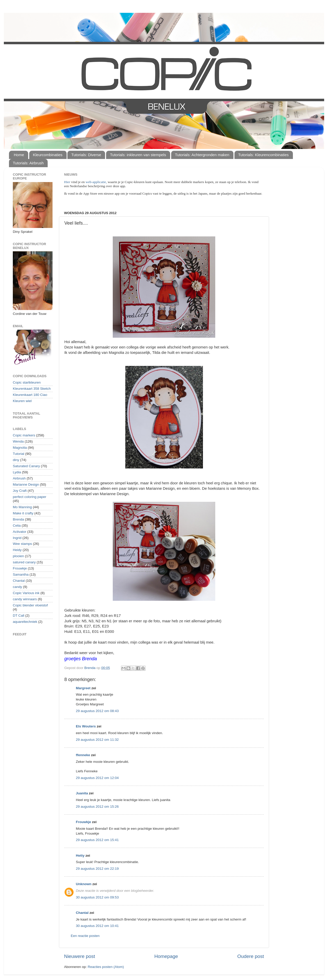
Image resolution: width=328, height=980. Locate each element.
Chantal (82, 913)
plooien (18, 556)
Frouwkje (83, 822)
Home (19, 155)
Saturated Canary (26, 466)
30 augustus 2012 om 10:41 (97, 926)
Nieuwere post (80, 956)
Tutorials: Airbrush (28, 163)
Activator (20, 532)
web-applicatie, (96, 182)
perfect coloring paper (30, 497)
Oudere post (251, 956)
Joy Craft (20, 491)
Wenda (18, 441)
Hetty (80, 856)
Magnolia (20, 448)
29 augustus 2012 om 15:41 (97, 840)
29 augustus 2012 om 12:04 (97, 778)
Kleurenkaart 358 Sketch (32, 389)
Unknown (84, 884)
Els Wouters (86, 726)
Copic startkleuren (27, 382)
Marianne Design (26, 484)
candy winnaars (25, 599)
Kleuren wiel (22, 401)
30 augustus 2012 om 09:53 (97, 897)
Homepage (166, 956)
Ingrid (17, 538)
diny (16, 460)
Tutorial (19, 454)
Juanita (82, 793)
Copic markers (24, 435)
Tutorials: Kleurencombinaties (264, 155)
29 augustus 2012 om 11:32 (97, 740)
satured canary (24, 562)
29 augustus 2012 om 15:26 (97, 807)
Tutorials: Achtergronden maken (202, 155)
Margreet (83, 688)
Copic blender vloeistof (30, 605)
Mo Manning (22, 507)
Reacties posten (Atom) (106, 967)
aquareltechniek (25, 622)
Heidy (17, 550)
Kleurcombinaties (48, 155)
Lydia (17, 472)
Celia (17, 526)
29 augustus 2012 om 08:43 (97, 711)
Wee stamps (22, 544)
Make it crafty (23, 513)
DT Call (19, 616)
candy (17, 587)
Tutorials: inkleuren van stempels (138, 155)
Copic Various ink (26, 593)
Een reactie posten (85, 936)
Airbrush (19, 478)
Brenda (18, 519)
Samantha (21, 574)
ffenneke (83, 755)
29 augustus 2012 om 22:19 (97, 869)
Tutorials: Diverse (86, 155)
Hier (68, 182)
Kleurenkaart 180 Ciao (30, 395)
